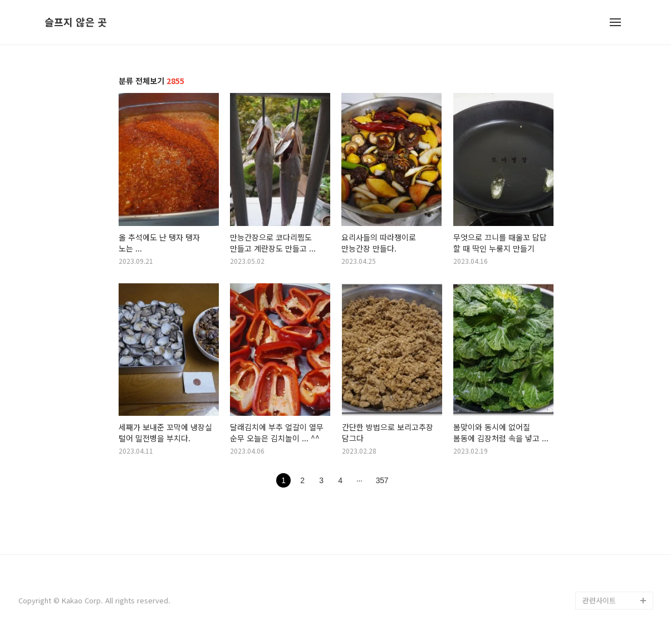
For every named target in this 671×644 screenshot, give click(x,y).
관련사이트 (599, 600)
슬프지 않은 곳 (76, 22)
